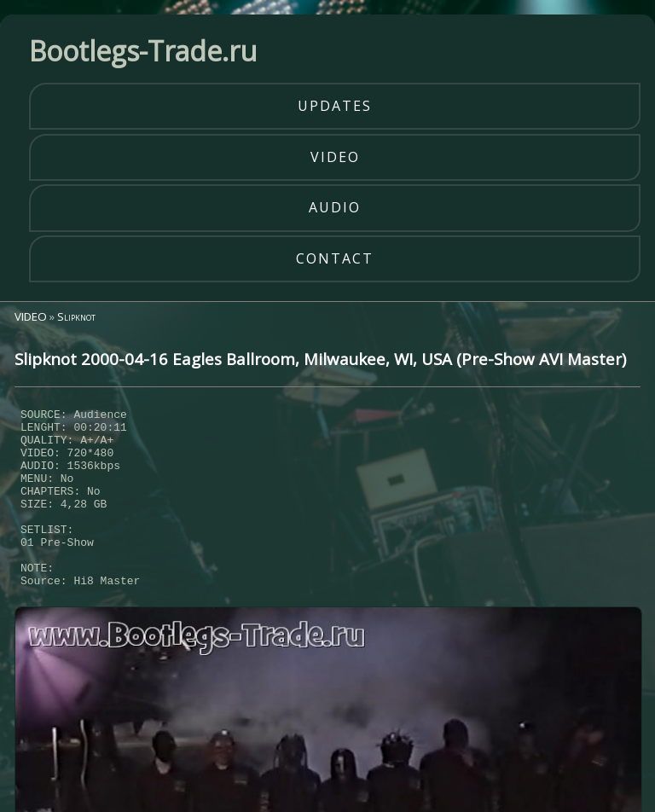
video (335, 157)
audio (335, 207)
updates (335, 106)
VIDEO (31, 316)
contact (335, 258)
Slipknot (76, 316)
